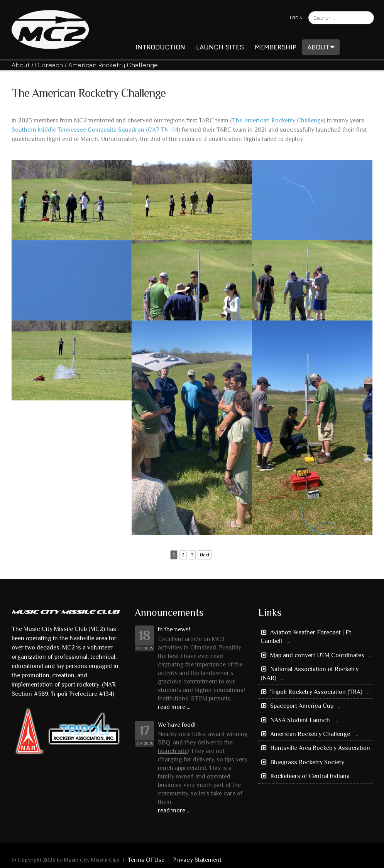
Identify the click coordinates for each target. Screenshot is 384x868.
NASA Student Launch (300, 720)
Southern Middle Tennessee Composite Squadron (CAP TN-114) (96, 130)
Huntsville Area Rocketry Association (319, 748)
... (288, 641)
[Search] (341, 18)
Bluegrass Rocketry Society (306, 762)
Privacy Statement (197, 860)
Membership (276, 47)
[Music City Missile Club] (50, 29)
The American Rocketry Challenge (278, 120)
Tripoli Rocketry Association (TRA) (316, 692)
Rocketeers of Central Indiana (309, 776)
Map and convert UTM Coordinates (317, 655)
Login (296, 18)
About (321, 47)
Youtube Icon (367, 46)
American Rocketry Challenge (310, 734)
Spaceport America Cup (302, 706)
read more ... (174, 707)
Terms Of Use (146, 860)
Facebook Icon (353, 46)
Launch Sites (220, 47)
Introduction (160, 47)
